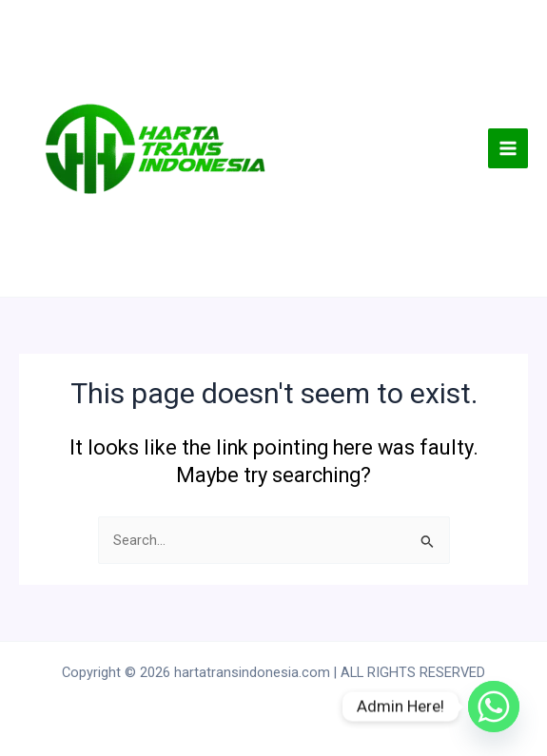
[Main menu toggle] (508, 148)
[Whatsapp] (494, 707)
